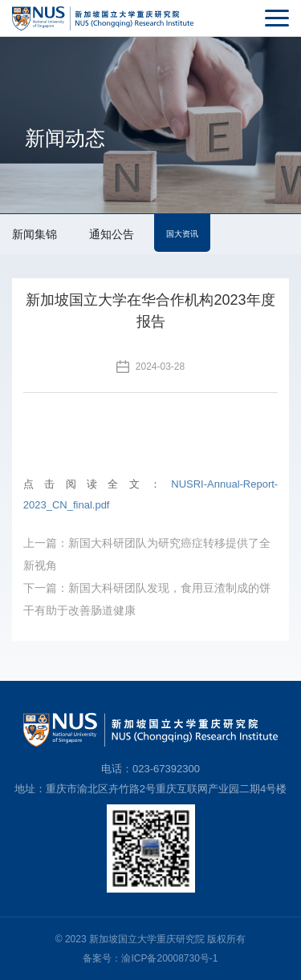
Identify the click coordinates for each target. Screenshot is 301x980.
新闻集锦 (35, 234)
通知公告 (112, 234)
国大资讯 (182, 234)
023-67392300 (166, 769)
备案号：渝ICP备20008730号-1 (150, 958)
